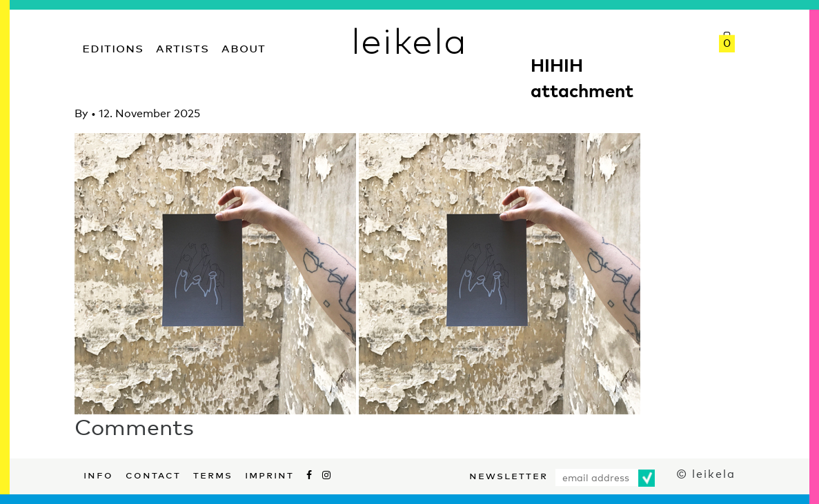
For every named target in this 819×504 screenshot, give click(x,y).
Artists (182, 47)
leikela (409, 40)
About (244, 47)
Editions (113, 47)
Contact (153, 474)
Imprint (269, 474)
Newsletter (509, 474)
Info (98, 474)
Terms (213, 474)
